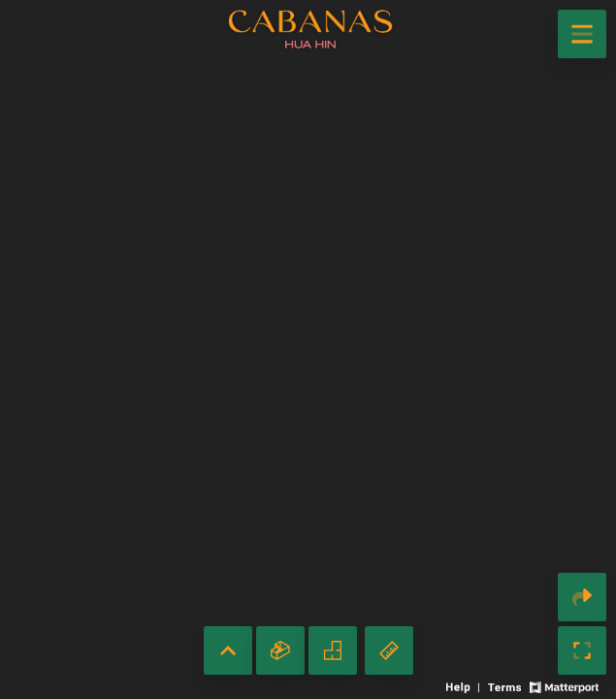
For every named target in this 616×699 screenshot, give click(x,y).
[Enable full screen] (582, 650)
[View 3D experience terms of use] (506, 686)
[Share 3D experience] (582, 597)
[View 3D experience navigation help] (465, 686)
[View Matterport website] (564, 686)
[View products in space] (582, 34)
